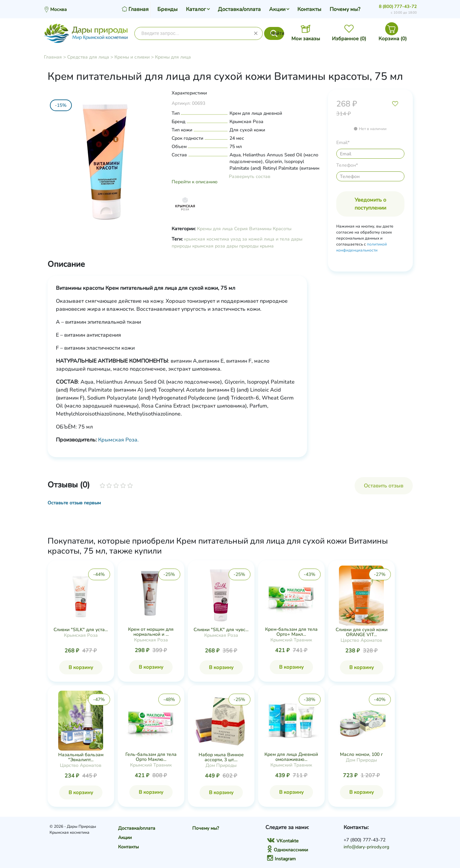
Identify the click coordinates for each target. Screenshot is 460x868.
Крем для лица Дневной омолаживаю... (291, 757)
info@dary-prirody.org (366, 847)
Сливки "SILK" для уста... (81, 630)
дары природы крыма (250, 246)
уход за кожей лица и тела (260, 239)
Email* (343, 143)
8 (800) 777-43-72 (398, 7)
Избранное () (349, 39)
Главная (53, 57)
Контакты (309, 9)
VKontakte (283, 841)
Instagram (281, 859)
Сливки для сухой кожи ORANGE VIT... (362, 632)
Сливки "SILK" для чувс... (221, 630)
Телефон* (347, 165)
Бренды (167, 9)
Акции (277, 9)
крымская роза (209, 246)
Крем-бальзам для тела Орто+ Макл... (291, 632)
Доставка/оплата (239, 9)
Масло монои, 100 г (361, 754)
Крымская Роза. (118, 440)
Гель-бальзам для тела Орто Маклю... (151, 757)
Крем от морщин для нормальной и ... (151, 632)
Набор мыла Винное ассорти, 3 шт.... (221, 757)
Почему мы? (345, 9)
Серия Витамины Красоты (263, 229)
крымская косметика (207, 239)
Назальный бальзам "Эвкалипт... (81, 757)
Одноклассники (288, 850)
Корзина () (393, 39)
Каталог (196, 9)
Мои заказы (306, 39)
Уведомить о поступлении (370, 204)
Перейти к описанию (195, 182)
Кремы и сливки (132, 57)
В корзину (81, 667)
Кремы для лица (173, 57)
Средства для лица (88, 57)
